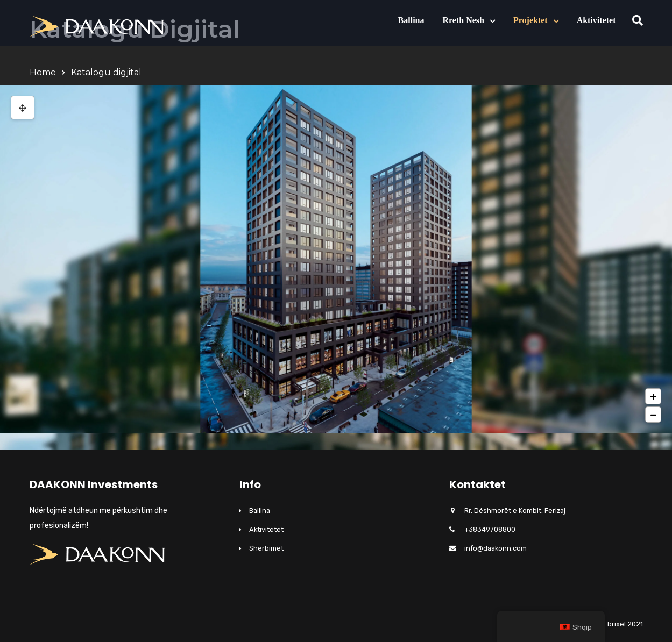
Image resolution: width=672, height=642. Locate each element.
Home (43, 72)
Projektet (530, 20)
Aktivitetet (596, 20)
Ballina (411, 20)
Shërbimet (266, 548)
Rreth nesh (463, 20)
